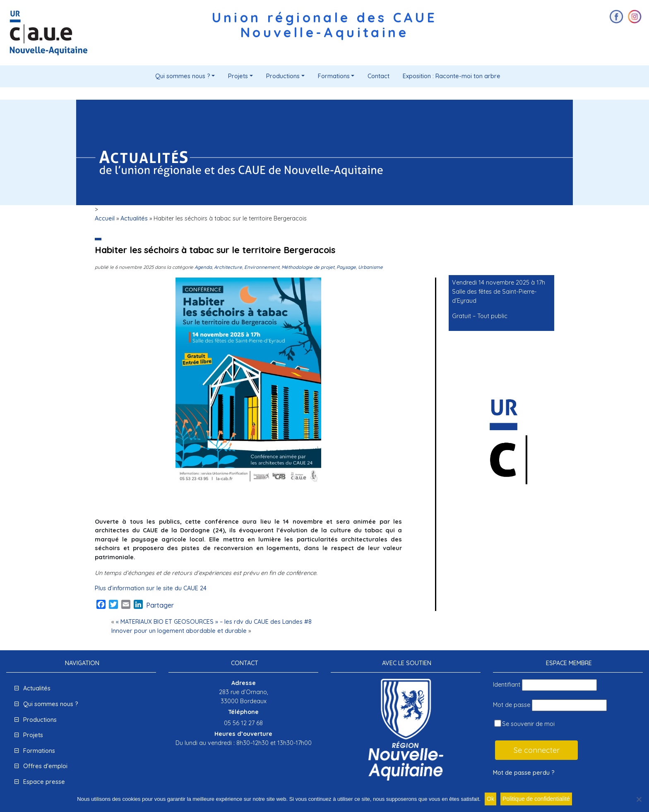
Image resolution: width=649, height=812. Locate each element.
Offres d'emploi (45, 766)
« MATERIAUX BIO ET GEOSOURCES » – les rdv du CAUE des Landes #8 (214, 622)
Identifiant (507, 685)
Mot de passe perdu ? (524, 773)
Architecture (228, 267)
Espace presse (44, 782)
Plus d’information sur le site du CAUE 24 (151, 588)
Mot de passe (512, 705)
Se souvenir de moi (524, 724)
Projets (238, 76)
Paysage (346, 267)
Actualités (134, 218)
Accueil (105, 218)
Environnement (262, 267)
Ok (490, 799)
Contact (379, 76)
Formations (334, 76)
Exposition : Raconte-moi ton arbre (452, 76)
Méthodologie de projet (308, 267)
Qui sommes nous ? (183, 76)
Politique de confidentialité (536, 799)
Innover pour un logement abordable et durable (179, 631)
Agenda (203, 267)
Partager (160, 605)
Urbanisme (370, 267)
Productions (283, 76)
